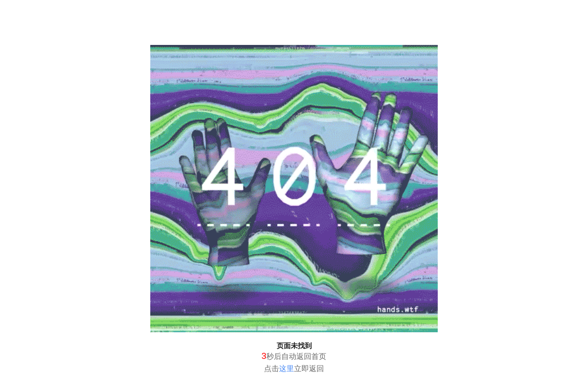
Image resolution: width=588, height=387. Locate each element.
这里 (287, 369)
